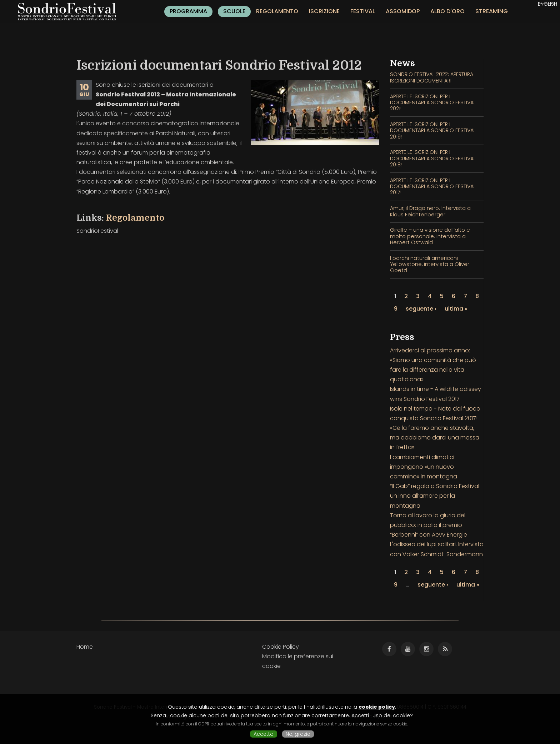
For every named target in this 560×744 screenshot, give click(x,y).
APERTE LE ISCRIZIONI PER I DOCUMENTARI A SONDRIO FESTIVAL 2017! (433, 187)
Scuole (234, 11)
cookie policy (377, 707)
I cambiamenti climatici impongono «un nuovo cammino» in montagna (424, 467)
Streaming (492, 11)
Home (85, 647)
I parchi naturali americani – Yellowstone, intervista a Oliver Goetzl (430, 264)
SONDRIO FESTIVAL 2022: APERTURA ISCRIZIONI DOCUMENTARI (432, 77)
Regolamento (277, 11)
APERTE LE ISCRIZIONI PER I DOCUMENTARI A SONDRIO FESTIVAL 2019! (433, 130)
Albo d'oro (447, 11)
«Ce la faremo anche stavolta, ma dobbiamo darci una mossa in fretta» (435, 438)
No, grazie (298, 734)
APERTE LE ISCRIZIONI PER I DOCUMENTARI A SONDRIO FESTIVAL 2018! (433, 158)
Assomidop (403, 11)
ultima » (456, 309)
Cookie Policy (281, 647)
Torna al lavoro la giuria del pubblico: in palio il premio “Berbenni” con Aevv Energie (429, 525)
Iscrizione (324, 11)
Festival (363, 11)
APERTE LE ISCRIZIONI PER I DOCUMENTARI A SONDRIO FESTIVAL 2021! (433, 103)
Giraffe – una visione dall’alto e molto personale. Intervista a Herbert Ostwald (430, 236)
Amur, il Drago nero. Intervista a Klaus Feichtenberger (430, 211)
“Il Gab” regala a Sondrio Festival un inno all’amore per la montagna (435, 496)
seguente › (421, 309)
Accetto (264, 734)
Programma (188, 11)
